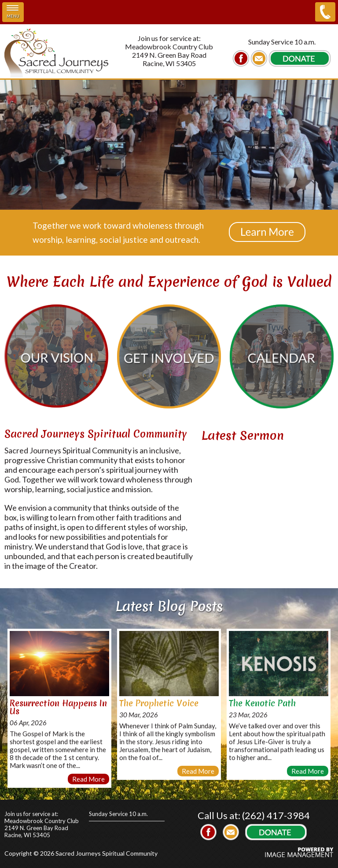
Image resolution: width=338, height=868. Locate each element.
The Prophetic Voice (159, 703)
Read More (88, 779)
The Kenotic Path (262, 703)
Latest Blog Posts (169, 606)
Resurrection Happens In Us (58, 707)
